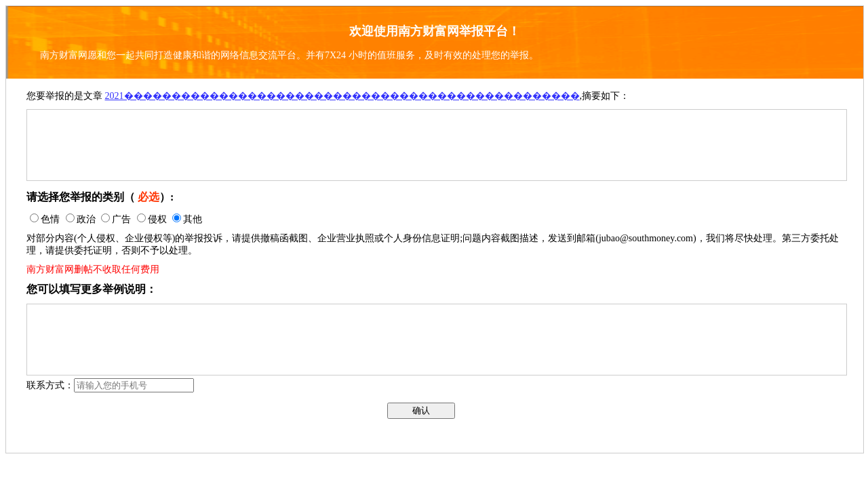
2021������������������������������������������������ (342, 96)
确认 (421, 410)
